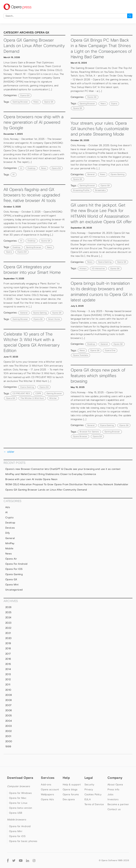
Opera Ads (47, 799)
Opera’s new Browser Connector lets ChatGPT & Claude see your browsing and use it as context (63, 469)
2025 (8, 612)
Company (115, 778)
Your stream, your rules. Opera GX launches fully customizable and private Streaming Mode (100, 129)
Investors (113, 799)
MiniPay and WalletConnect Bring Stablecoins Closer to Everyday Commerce (51, 474)
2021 (8, 633)
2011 (8, 684)
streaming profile (81, 190)
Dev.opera (69, 799)
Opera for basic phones (23, 841)
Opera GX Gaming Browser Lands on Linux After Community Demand (34, 46)
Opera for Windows (20, 793)
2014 (8, 669)
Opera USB (16, 813)
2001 (8, 736)
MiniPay (10, 543)
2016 (8, 659)
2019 (8, 643)
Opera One (110, 350)
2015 (8, 664)
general (91, 174)
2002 (8, 731)
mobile (9, 548)
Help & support (72, 784)
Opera (114, 104)
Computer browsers (19, 786)
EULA (88, 799)
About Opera (115, 784)
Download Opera (20, 778)
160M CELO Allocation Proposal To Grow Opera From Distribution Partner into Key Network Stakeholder (67, 484)
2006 (9, 710)
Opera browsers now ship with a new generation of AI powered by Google (34, 122)
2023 (8, 623)
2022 (8, 628)
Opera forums (71, 794)
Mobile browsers (17, 820)
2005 (8, 715)
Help (66, 778)
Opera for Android (16, 564)
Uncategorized (14, 590)
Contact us (114, 809)
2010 (8, 690)
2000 (9, 741)
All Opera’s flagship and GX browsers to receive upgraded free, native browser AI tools (32, 195)
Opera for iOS (14, 569)
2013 (8, 674)
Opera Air (11, 559)
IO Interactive (98, 268)
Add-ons (46, 784)
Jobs (110, 794)
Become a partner (118, 804)
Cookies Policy (93, 794)
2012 (8, 679)
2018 (8, 648)
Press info (113, 789)
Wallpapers (47, 794)
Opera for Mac (18, 798)
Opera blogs (70, 789)
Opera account (50, 789)
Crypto (9, 517)
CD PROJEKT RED (21, 393)
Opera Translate (80, 355)
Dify (8, 533)
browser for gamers (89, 432)
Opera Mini (12, 585)
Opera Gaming (117, 174)
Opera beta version (21, 808)
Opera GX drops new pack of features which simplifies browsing (98, 376)
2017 (8, 654)
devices (10, 528)
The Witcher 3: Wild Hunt (32, 398)
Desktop (32, 168)
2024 (8, 617)
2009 (9, 695)
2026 (8, 607)
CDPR (38, 393)
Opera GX (25, 95)
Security (89, 784)
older (9, 452)
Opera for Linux (18, 803)
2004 (8, 721)
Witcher (53, 398)
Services (48, 778)
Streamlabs (100, 190)
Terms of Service (94, 804)
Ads (8, 507)
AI (21, 168)
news (36, 102)
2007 (8, 705)
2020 (8, 638)
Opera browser (80, 436)
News (44, 168)
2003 (8, 726)
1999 (8, 746)
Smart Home (54, 319)
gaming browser (20, 102)
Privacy (89, 789)
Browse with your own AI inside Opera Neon (31, 479)
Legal (89, 778)
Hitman (83, 268)
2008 (8, 700)
